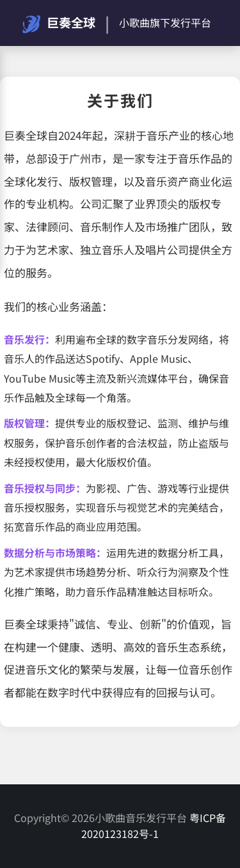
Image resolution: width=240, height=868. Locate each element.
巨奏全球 (59, 23)
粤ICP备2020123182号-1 (154, 826)
